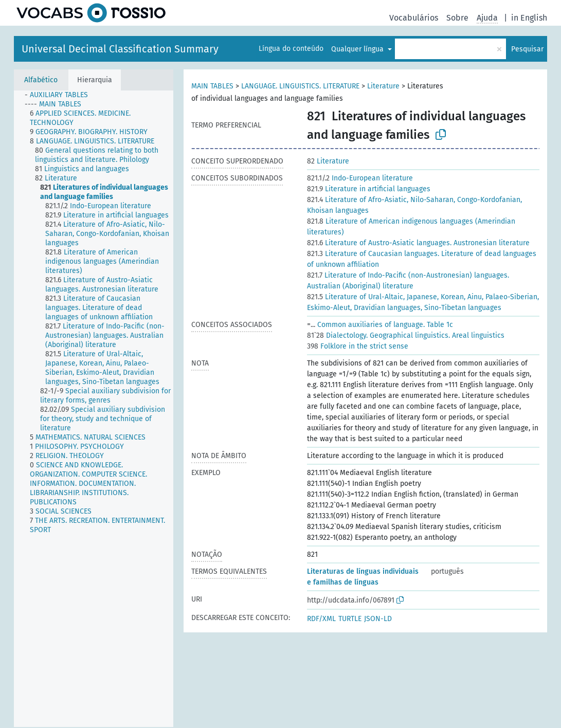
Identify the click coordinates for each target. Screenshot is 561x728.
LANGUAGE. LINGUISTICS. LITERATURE (300, 86)
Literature (383, 86)
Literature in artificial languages (369, 189)
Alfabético (41, 80)
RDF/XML (321, 619)
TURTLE (350, 619)
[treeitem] (61, 95)
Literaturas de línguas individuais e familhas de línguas (363, 577)
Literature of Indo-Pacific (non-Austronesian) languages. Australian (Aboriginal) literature (408, 281)
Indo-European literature (360, 178)
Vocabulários (414, 18)
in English (529, 18)
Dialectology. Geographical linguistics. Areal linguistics (406, 335)
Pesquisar (527, 49)
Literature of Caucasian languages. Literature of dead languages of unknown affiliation (422, 259)
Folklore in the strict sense (358, 346)
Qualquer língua (358, 49)
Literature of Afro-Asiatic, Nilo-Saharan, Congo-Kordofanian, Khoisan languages (414, 205)
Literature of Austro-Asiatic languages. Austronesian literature (418, 243)
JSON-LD (378, 619)
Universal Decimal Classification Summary (120, 49)
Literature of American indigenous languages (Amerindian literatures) (411, 227)
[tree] (94, 409)
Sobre (457, 18)
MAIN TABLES (212, 86)
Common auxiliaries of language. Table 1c (380, 325)
